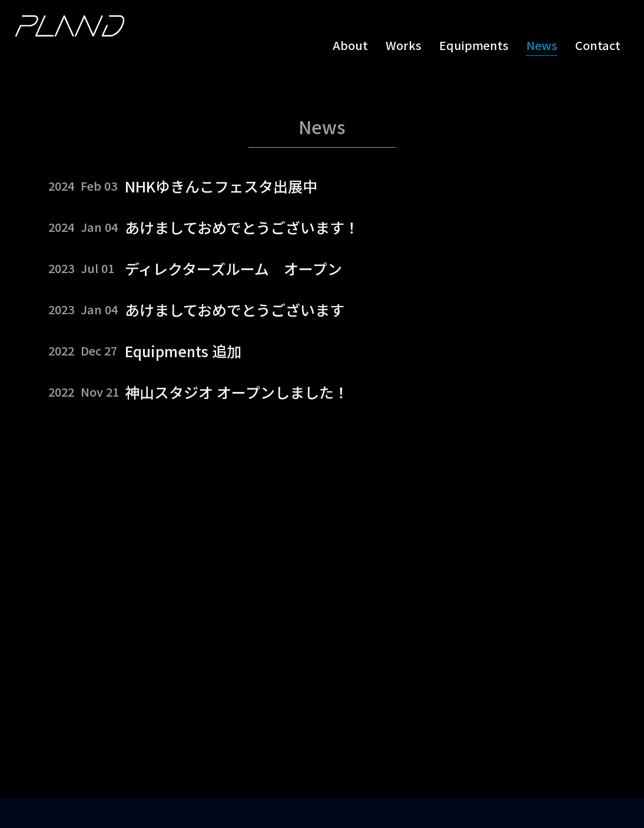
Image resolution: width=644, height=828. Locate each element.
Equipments (474, 46)
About (350, 46)
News (542, 46)
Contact (598, 46)
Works (404, 46)
